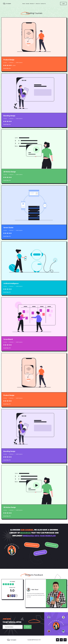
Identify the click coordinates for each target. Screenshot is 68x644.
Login (63, 3)
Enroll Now (7, 68)
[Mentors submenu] (34, 4)
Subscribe (27, 627)
